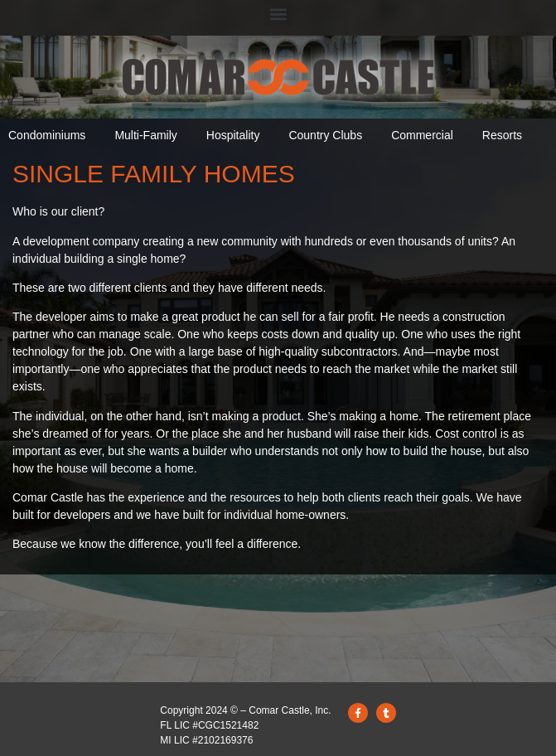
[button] (278, 14)
